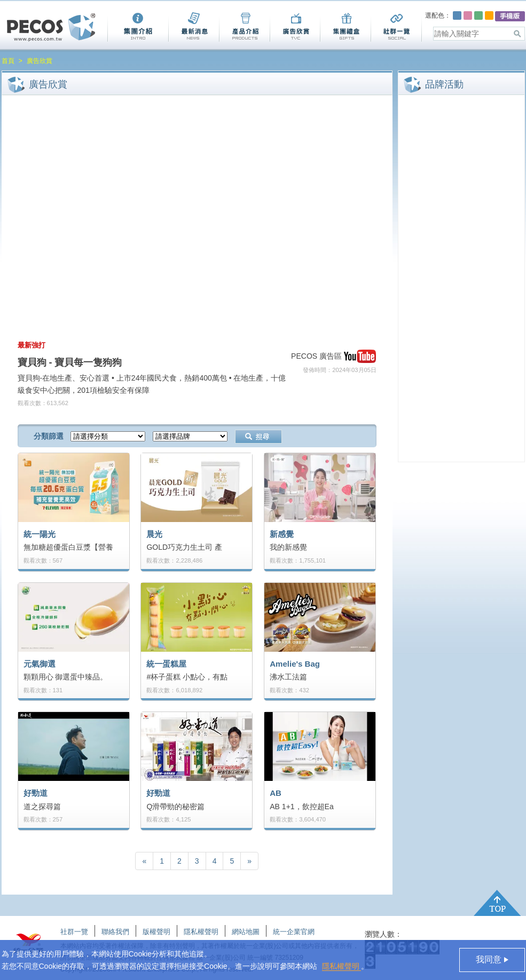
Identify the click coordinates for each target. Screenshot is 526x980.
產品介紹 (244, 27)
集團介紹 (138, 27)
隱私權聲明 (342, 966)
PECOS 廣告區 (316, 356)
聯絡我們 (115, 932)
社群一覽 (397, 27)
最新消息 (194, 27)
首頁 (8, 61)
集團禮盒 (345, 27)
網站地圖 (246, 932)
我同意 (490, 959)
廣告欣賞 (295, 27)
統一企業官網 (294, 932)
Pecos (51, 27)
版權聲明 (156, 932)
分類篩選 (49, 436)
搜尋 (258, 437)
